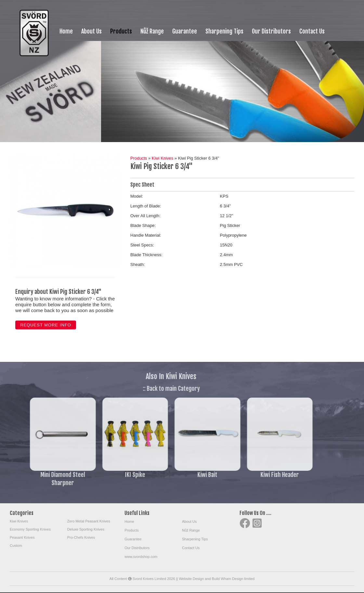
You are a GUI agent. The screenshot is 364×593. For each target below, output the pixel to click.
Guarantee (185, 31)
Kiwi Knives (162, 158)
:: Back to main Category (155, 389)
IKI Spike (118, 475)
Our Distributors (271, 31)
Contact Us (312, 31)
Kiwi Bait (191, 475)
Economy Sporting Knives (30, 529)
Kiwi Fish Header (263, 475)
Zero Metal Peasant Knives (89, 521)
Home (66, 31)
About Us (91, 31)
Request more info (46, 325)
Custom (16, 546)
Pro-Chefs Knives (81, 537)
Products (121, 31)
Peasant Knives (22, 537)
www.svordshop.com (141, 557)
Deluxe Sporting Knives (86, 529)
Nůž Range (152, 31)
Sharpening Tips (224, 31)
